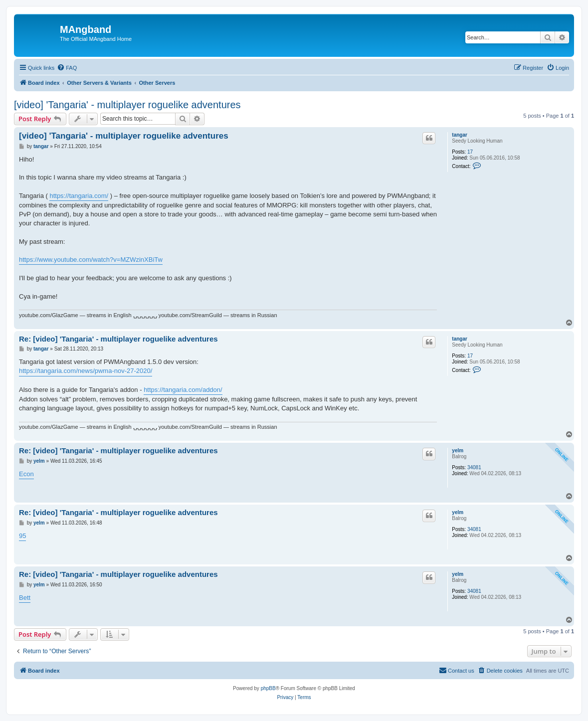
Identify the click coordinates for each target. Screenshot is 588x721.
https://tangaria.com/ (79, 196)
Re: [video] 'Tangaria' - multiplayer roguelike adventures (118, 339)
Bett (25, 598)
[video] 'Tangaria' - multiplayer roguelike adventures (127, 105)
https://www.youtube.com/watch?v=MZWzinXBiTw (91, 260)
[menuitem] (67, 68)
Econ (26, 474)
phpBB (268, 688)
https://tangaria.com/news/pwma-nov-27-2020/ (86, 371)
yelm (458, 451)
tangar (460, 135)
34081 (474, 467)
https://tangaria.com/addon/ (183, 390)
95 (22, 536)
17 (470, 152)
